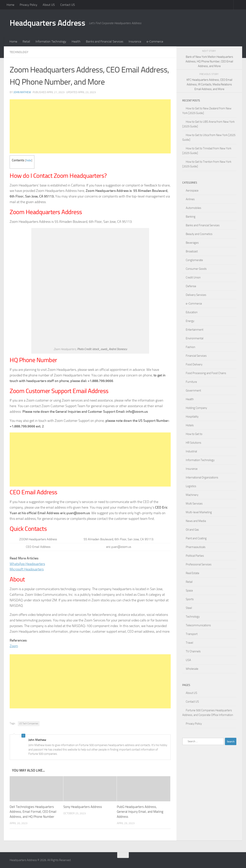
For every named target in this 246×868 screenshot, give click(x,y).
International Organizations (202, 477)
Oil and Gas (192, 530)
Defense (191, 286)
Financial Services (196, 356)
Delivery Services (196, 295)
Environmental (195, 338)
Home (10, 5)
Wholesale (192, 669)
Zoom (14, 646)
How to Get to (194, 434)
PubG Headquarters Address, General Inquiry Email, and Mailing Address (140, 812)
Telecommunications (198, 625)
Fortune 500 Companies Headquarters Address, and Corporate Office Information (208, 713)
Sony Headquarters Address (83, 807)
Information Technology (51, 41)
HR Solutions (193, 443)
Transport (192, 634)
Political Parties (195, 556)
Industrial (191, 451)
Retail (26, 41)
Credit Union (193, 277)
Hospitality (192, 417)
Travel (189, 643)
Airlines (190, 199)
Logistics (191, 486)
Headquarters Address (47, 23)
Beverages (192, 243)
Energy (190, 321)
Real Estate (193, 573)
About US (49, 5)
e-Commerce (155, 41)
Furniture (191, 382)
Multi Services (194, 504)
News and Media (196, 521)
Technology (19, 52)
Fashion (190, 347)
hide (29, 160)
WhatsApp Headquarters (27, 564)
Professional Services (199, 564)
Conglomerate (194, 260)
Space (189, 591)
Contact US (68, 5)
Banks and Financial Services (105, 41)
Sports (190, 599)
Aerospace (192, 191)
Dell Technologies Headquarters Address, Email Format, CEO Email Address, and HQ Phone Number (33, 812)
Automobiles (193, 208)
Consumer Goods (196, 269)
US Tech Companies (29, 723)
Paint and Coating (196, 538)
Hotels (190, 425)
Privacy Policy (28, 5)
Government (193, 391)
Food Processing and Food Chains (206, 373)
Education (192, 312)
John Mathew (22, 92)
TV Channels (193, 651)
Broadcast (192, 251)
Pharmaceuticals (196, 547)
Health (76, 41)
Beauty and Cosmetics (199, 234)
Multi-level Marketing (199, 512)
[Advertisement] (90, 126)
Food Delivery (194, 364)
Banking (191, 217)
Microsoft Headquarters (27, 569)
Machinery (192, 495)
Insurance (135, 41)
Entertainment (195, 330)
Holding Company (196, 408)
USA (188, 660)
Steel (189, 608)
